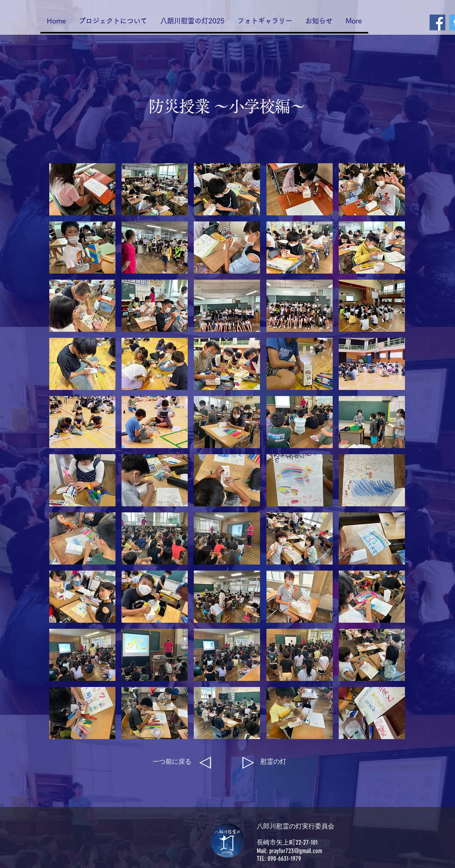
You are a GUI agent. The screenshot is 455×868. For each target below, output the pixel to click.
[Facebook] (437, 22)
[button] (82, 189)
